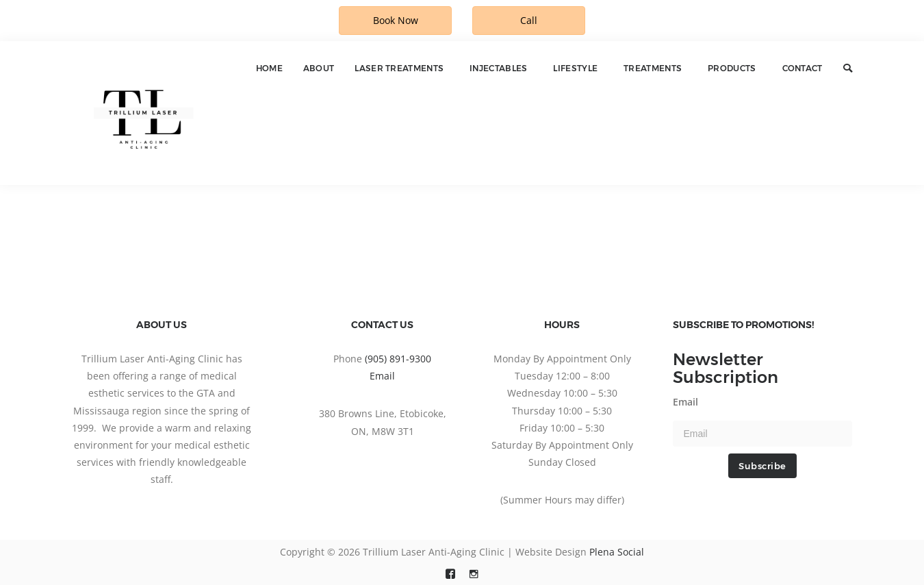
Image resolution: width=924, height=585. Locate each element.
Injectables (498, 68)
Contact (803, 68)
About (319, 68)
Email (382, 376)
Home (269, 68)
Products (732, 68)
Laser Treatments (399, 68)
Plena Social (617, 552)
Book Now (396, 20)
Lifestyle (575, 68)
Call (529, 20)
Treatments (653, 68)
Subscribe (762, 466)
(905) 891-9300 (398, 359)
